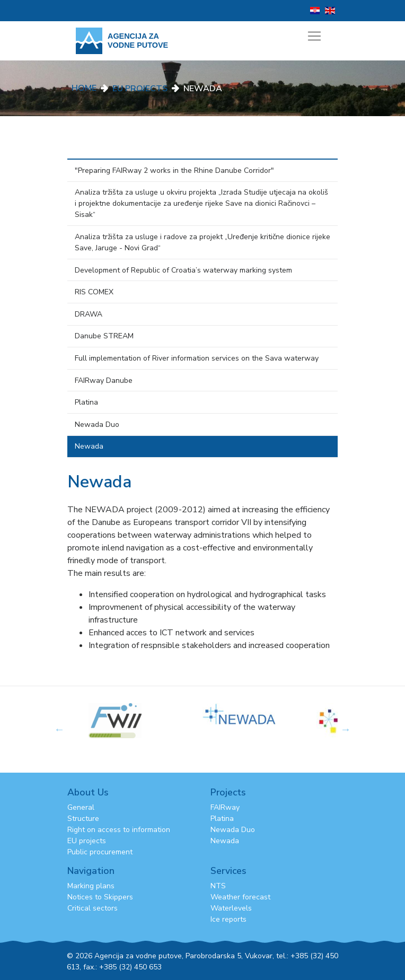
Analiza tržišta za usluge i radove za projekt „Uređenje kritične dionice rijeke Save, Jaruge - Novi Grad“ (202, 242)
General (81, 807)
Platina (86, 402)
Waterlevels (231, 908)
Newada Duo (97, 425)
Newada (89, 446)
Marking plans (91, 886)
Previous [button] (59, 729)
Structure (83, 819)
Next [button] (346, 729)
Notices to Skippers (100, 897)
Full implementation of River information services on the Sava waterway (197, 358)
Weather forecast (240, 897)
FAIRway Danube (104, 380)
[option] (259, 714)
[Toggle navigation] (314, 36)
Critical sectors (93, 908)
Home (84, 88)
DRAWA (89, 314)
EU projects (87, 841)
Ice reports (228, 919)
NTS (218, 886)
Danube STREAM (104, 336)
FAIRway (225, 807)
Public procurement (100, 852)
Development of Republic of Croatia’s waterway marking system (183, 270)
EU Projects (140, 89)
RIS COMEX (94, 292)
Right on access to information (119, 830)
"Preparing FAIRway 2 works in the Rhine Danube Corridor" (174, 170)
